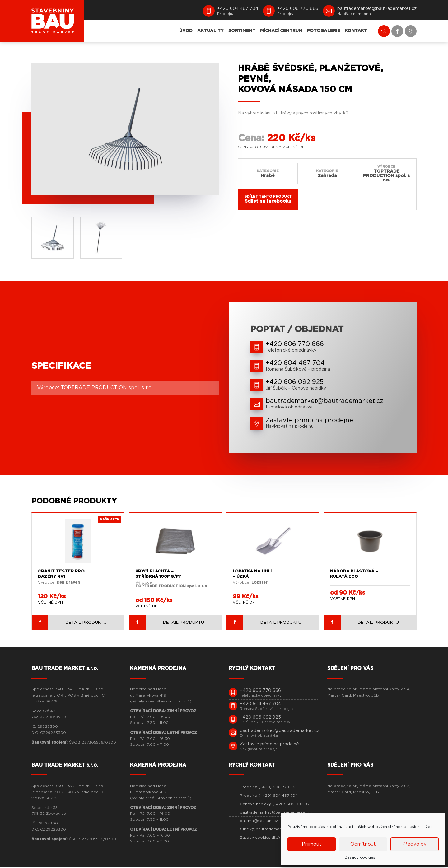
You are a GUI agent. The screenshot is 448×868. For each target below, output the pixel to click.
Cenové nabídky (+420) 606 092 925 (276, 805)
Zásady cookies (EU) (260, 839)
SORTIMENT (242, 31)
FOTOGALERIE (324, 31)
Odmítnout (363, 844)
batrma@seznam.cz (259, 822)
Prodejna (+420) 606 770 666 (269, 788)
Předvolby (414, 844)
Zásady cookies (360, 857)
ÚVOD (186, 31)
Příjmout (312, 844)
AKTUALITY (210, 31)
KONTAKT (356, 31)
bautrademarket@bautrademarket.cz (276, 814)
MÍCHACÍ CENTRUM (281, 31)
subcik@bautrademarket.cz (266, 830)
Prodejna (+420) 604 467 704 (269, 797)
